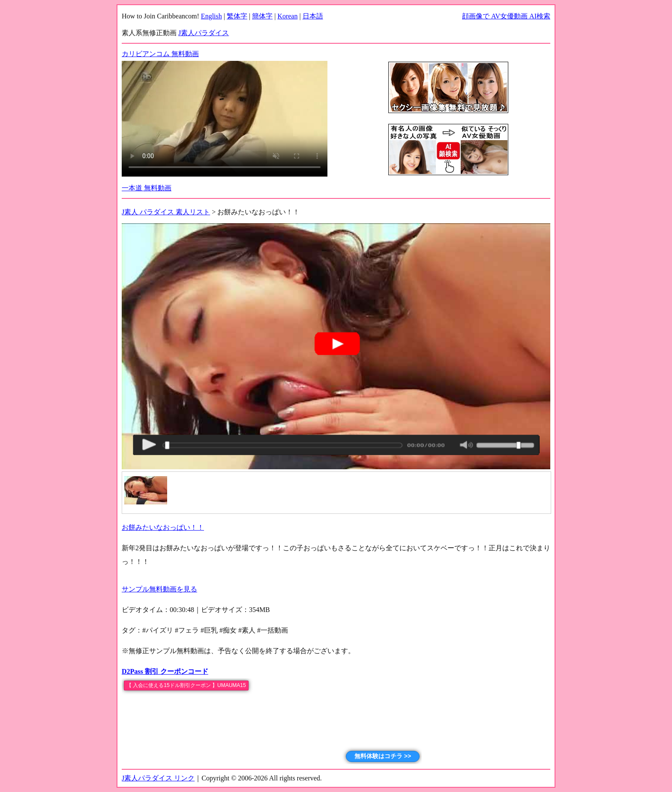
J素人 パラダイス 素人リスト (166, 212)
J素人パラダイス (204, 33)
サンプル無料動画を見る (159, 589)
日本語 (313, 16)
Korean (287, 16)
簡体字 (262, 16)
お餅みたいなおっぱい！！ (163, 527)
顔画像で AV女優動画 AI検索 (506, 16)
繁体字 (237, 16)
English (211, 16)
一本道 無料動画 (147, 188)
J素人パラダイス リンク (158, 778)
